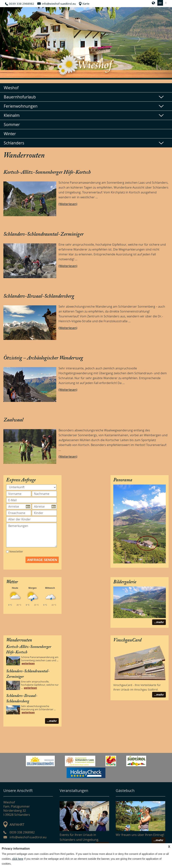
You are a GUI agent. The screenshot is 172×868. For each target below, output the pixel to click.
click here (18, 859)
